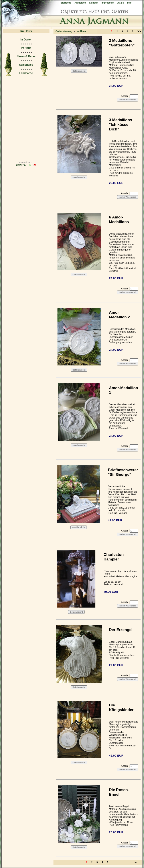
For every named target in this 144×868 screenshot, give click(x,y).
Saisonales (26, 65)
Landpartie (26, 73)
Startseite (66, 3)
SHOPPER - (26, 165)
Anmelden (79, 3)
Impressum (107, 3)
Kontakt (93, 3)
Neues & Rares (26, 56)
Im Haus (26, 48)
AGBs (119, 3)
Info (128, 3)
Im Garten (26, 40)
